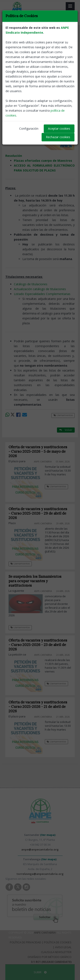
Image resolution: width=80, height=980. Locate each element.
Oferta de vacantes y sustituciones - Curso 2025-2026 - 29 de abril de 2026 (38, 513)
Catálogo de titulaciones (31, 284)
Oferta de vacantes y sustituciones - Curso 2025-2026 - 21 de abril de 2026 (38, 707)
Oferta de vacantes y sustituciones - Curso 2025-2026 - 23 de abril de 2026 (38, 645)
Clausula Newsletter (56, 952)
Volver (66, 34)
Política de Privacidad (25, 942)
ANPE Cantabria (45, 933)
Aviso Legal (63, 947)
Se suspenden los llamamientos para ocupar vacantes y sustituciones (35, 581)
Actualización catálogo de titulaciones (40, 289)
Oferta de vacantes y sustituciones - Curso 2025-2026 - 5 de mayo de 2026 (38, 451)
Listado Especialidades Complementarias (42, 294)
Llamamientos (17, 34)
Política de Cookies (58, 942)
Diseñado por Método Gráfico (50, 957)
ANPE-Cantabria (64, 70)
